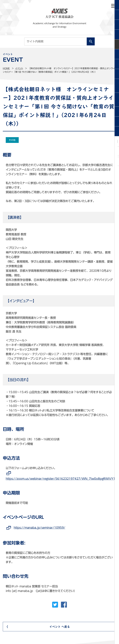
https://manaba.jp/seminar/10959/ (39, 528)
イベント (19, 68)
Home (6, 68)
